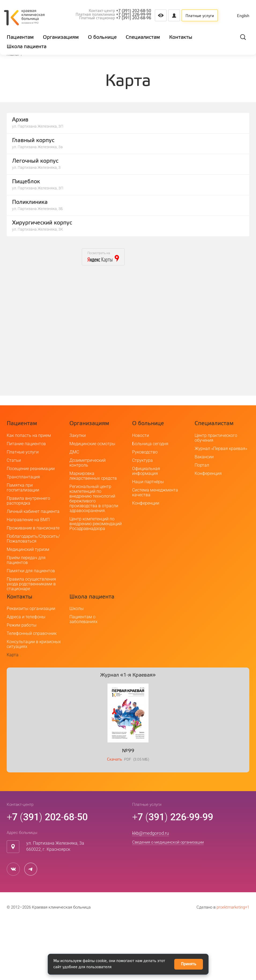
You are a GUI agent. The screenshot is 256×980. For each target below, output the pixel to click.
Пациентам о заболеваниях (84, 677)
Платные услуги (200, 16)
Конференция (208, 531)
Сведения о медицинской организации (168, 900)
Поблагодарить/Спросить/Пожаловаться (33, 596)
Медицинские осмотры (92, 502)
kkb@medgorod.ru (151, 891)
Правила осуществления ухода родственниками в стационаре (31, 642)
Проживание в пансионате (33, 586)
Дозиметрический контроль (88, 520)
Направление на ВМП (28, 577)
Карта (13, 713)
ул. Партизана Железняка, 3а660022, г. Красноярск (55, 904)
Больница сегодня (150, 502)
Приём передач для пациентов (26, 618)
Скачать (114, 817)
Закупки (78, 493)
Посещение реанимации (31, 526)
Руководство (145, 510)
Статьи (14, 518)
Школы (77, 666)
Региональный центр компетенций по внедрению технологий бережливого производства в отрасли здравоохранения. (94, 556)
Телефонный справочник (32, 691)
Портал (202, 523)
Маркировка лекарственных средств (93, 534)
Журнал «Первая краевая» (221, 506)
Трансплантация (23, 535)
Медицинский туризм (28, 607)
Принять (189, 964)
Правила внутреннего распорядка (28, 558)
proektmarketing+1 (233, 965)
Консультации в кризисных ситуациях (34, 702)
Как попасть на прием (29, 493)
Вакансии (204, 515)
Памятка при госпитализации (23, 545)
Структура (142, 518)
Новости (141, 493)
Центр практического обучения (216, 496)
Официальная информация (146, 529)
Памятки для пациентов (31, 629)
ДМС (74, 510)
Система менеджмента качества (155, 550)
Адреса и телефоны (26, 675)
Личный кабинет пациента (33, 569)
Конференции (146, 561)
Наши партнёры (148, 539)
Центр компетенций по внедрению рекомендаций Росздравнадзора (96, 581)
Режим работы (22, 683)
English (243, 16)
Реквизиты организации (31, 666)
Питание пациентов (26, 502)
